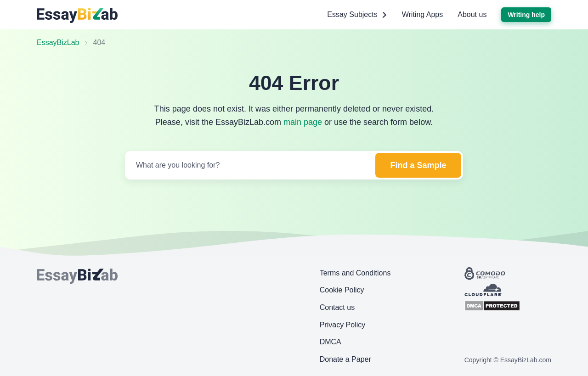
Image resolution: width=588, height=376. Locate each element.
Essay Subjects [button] (357, 15)
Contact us (337, 307)
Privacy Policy (343, 325)
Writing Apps (423, 14)
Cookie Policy (342, 290)
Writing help (526, 15)
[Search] (249, 165)
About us (472, 14)
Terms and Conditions (355, 273)
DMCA (331, 342)
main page (303, 122)
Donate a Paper (345, 359)
